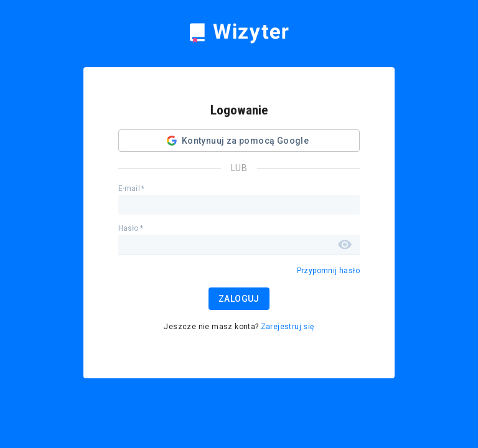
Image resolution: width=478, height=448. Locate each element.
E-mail (131, 189)
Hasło (131, 228)
